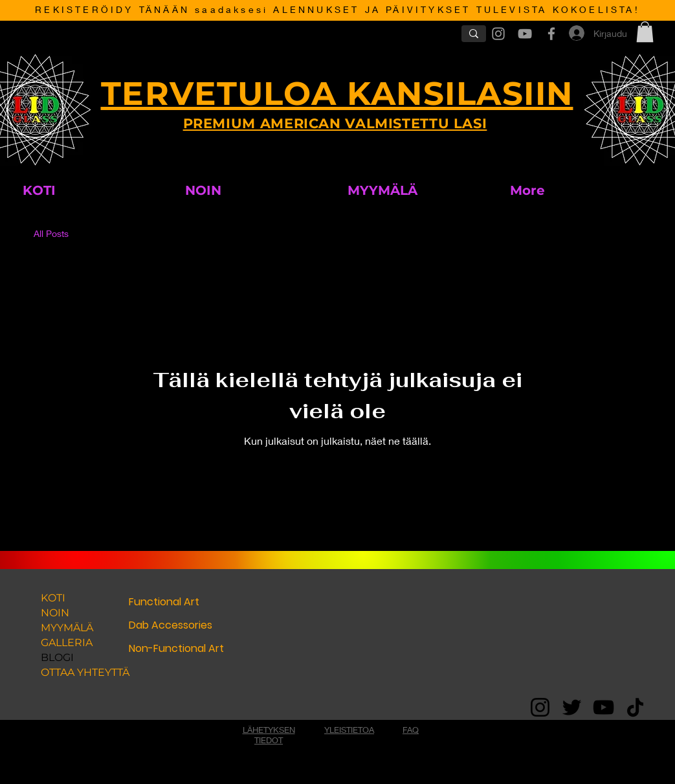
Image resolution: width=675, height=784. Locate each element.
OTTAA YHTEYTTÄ (82, 672)
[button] (645, 32)
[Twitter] (572, 707)
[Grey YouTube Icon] (525, 34)
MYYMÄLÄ (67, 628)
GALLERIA (67, 643)
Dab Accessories (171, 625)
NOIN (55, 613)
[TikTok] (635, 707)
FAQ (411, 730)
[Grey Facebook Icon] (551, 34)
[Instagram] (540, 707)
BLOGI (57, 657)
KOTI (53, 598)
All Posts (51, 233)
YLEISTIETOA (349, 730)
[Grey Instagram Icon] (498, 34)
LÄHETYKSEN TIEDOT (269, 735)
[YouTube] (603, 707)
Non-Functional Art (176, 648)
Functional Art (164, 602)
